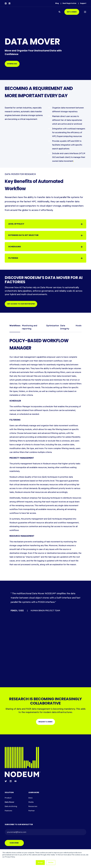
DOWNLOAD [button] (12, 64)
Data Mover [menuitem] (9, 799)
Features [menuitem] (8, 808)
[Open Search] (60, 12)
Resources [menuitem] (33, 803)
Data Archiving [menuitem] (11, 803)
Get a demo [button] (72, 12)
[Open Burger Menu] (85, 12)
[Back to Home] (19, 12)
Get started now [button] (30, 64)
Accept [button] (40, 862)
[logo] (23, 759)
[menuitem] (57, 3)
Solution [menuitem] (9, 790)
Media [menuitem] (31, 799)
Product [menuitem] (8, 795)
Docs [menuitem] (30, 795)
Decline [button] (51, 862)
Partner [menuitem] (32, 808)
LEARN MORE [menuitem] (34, 790)
